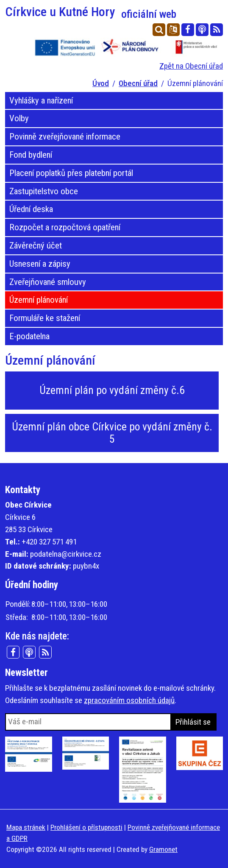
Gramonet (163, 849)
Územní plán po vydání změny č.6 (112, 390)
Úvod (101, 83)
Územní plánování (39, 300)
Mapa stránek (26, 827)
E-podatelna (29, 336)
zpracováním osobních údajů (129, 700)
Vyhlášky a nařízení (41, 100)
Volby (19, 118)
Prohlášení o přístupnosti (86, 827)
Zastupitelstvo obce (44, 191)
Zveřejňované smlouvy (48, 282)
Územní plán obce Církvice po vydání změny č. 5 (112, 433)
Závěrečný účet (36, 246)
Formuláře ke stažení (45, 318)
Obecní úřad (138, 83)
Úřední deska (31, 209)
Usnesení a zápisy (40, 264)
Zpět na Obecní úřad (191, 66)
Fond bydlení (31, 155)
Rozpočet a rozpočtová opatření (65, 227)
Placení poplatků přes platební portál (71, 173)
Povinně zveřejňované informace (65, 137)
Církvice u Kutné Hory (91, 12)
